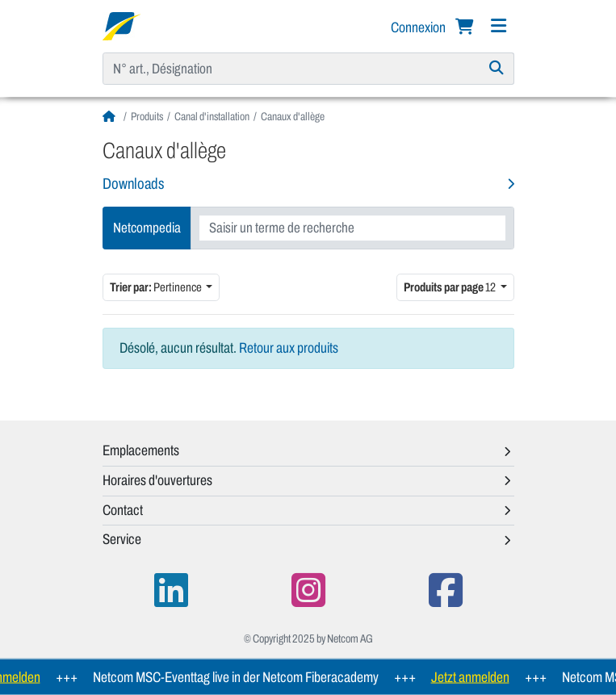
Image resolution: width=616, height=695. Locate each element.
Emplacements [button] (141, 450)
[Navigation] (499, 26)
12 (450, 287)
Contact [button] (123, 510)
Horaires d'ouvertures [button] (157, 480)
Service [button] (122, 539)
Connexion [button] (419, 27)
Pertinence (157, 287)
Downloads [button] (133, 184)
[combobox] (352, 228)
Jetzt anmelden (474, 677)
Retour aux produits (289, 348)
